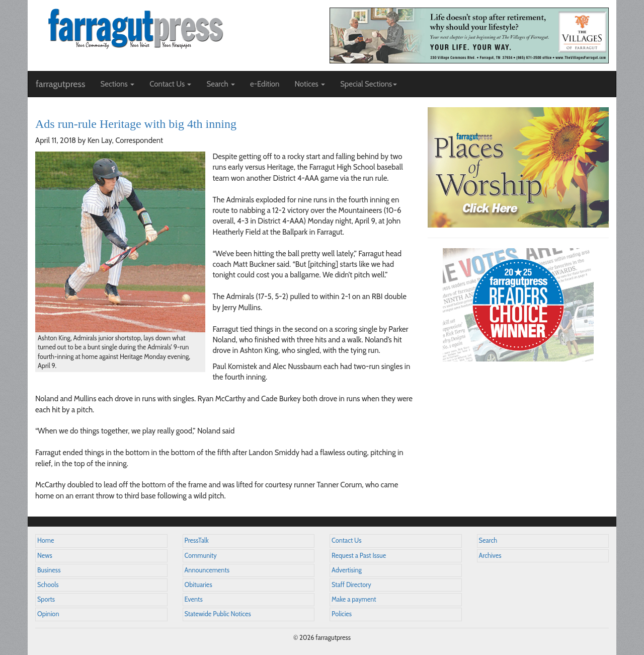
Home (46, 540)
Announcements (207, 570)
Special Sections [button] (369, 84)
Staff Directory (351, 585)
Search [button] (221, 84)
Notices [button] (310, 84)
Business (49, 570)
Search (488, 540)
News (45, 556)
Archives (490, 556)
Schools (48, 585)
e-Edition (265, 84)
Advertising (347, 570)
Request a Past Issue (359, 556)
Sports (46, 599)
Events (194, 599)
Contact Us (346, 540)
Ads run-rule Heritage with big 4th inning (136, 124)
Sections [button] (117, 84)
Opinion (48, 614)
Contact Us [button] (170, 84)
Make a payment (354, 599)
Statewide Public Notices (218, 614)
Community (201, 556)
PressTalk (197, 540)
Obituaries (198, 585)
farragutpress (60, 84)
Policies (342, 614)
